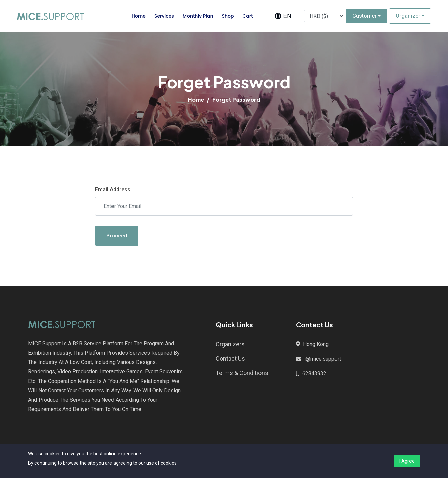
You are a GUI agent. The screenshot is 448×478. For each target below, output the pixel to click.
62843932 (314, 374)
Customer (364, 16)
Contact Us (230, 359)
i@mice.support (323, 359)
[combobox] (283, 16)
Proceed (117, 236)
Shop (228, 16)
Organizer (408, 16)
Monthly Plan (198, 16)
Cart (248, 16)
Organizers (230, 344)
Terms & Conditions (242, 373)
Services (164, 16)
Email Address (113, 189)
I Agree (407, 461)
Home (139, 16)
